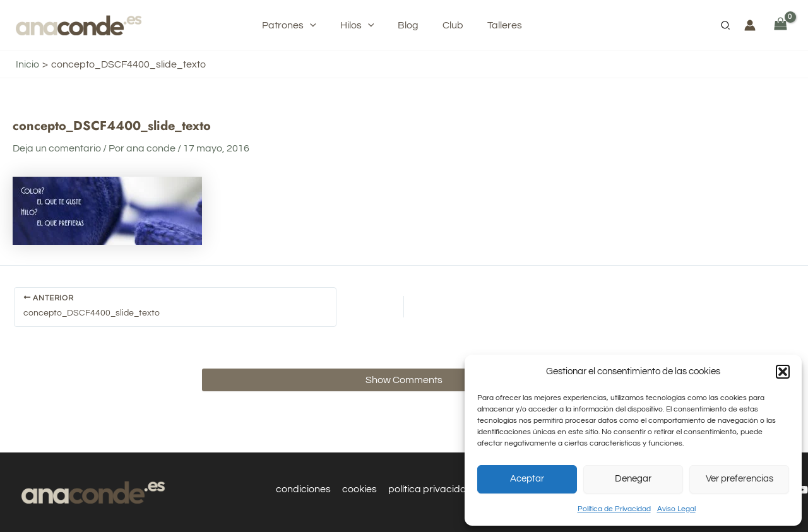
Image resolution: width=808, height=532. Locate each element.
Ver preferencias (740, 479)
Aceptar (527, 479)
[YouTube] (802, 490)
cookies (360, 489)
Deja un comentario (57, 148)
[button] (783, 372)
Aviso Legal (676, 509)
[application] (319, 25)
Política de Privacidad (614, 509)
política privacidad (430, 489)
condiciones (305, 489)
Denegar (633, 479)
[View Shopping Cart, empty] (780, 25)
